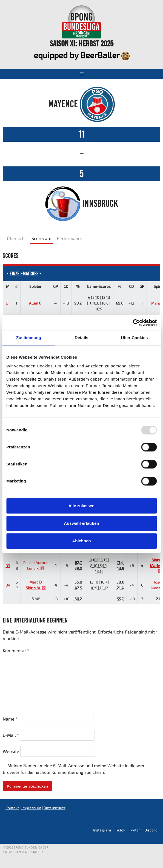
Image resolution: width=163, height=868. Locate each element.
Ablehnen (81, 541)
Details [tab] (82, 338)
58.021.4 (120, 585)
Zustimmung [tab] (29, 338)
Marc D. (36, 582)
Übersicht (16, 238)
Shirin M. (36, 588)
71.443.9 (120, 565)
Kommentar (16, 650)
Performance (70, 238)
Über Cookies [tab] (135, 338)
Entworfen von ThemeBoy (23, 852)
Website (11, 751)
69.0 (120, 303)
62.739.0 (78, 565)
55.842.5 (78, 585)
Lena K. (36, 568)
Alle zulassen (82, 506)
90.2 (78, 303)
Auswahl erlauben (81, 523)
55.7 (120, 599)
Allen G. (36, 303)
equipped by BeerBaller (82, 55)
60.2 (78, 599)
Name (10, 719)
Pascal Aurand (36, 563)
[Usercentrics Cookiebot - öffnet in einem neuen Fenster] (133, 323)
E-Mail (11, 735)
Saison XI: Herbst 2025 (82, 44)
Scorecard (42, 238)
